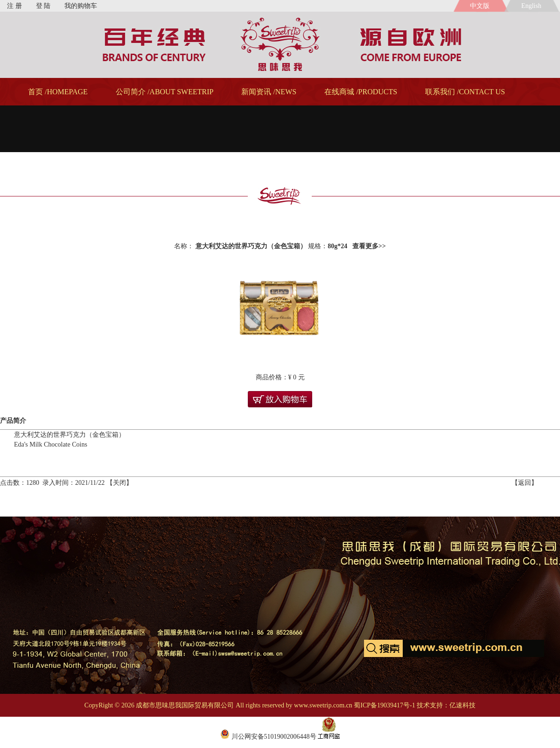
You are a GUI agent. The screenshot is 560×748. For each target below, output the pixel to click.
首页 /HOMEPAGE (58, 92)
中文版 (480, 6)
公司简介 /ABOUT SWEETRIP (164, 92)
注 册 (14, 6)
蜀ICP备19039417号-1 (384, 705)
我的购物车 (81, 6)
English (533, 6)
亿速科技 (462, 705)
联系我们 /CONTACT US (465, 92)
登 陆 (43, 6)
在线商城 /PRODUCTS (361, 92)
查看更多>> (369, 246)
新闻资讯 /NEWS (269, 92)
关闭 (119, 483)
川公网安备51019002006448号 (268, 737)
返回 (525, 483)
